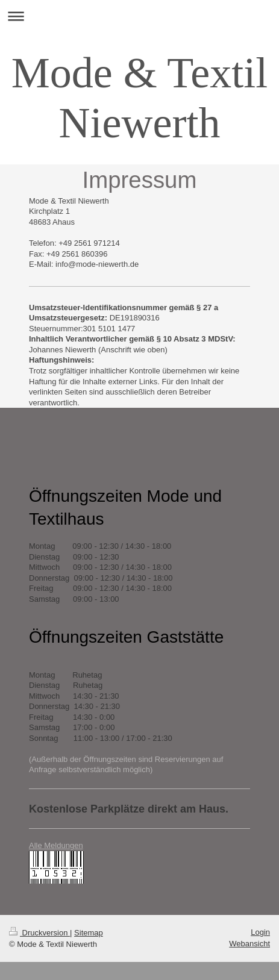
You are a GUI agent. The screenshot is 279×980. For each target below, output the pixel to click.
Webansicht (249, 944)
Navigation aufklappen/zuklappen (139, 16)
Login (260, 932)
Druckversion (39, 933)
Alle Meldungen (56, 845)
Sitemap (89, 933)
